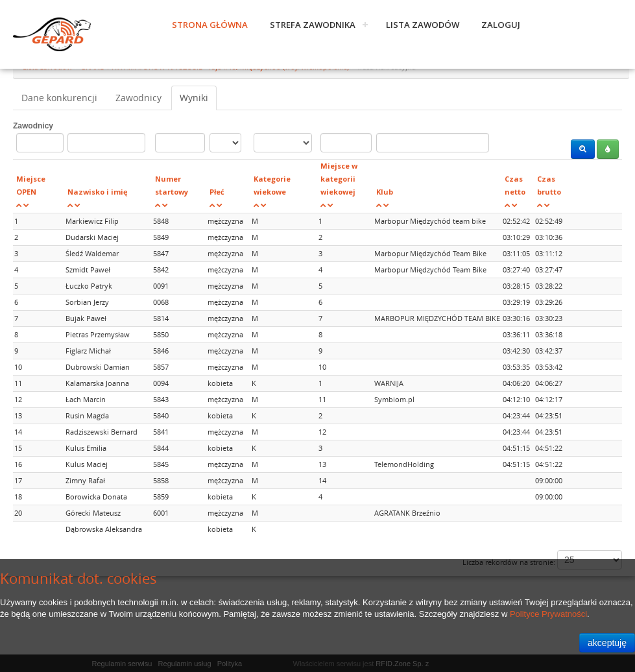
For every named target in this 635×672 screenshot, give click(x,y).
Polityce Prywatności (548, 614)
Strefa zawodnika (313, 25)
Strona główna (210, 25)
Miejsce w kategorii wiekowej (339, 179)
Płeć (217, 192)
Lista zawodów (423, 25)
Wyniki (194, 98)
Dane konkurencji (59, 98)
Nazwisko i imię (98, 192)
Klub (385, 192)
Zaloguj (501, 25)
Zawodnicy (138, 98)
